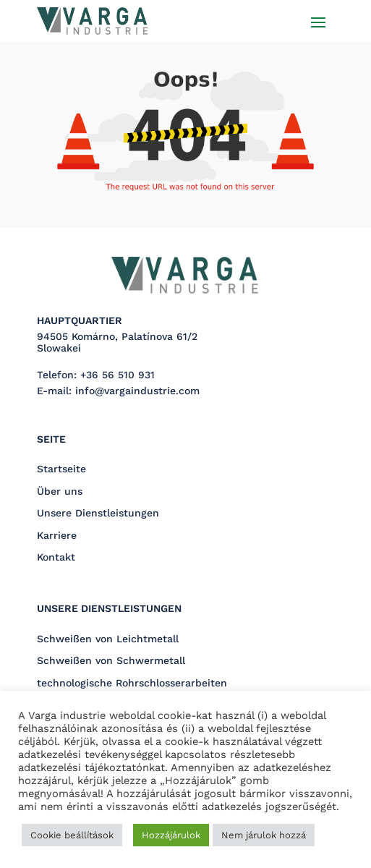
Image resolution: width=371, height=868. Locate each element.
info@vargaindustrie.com (137, 391)
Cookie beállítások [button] (72, 835)
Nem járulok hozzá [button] (264, 835)
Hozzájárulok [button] (171, 835)
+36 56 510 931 (118, 375)
